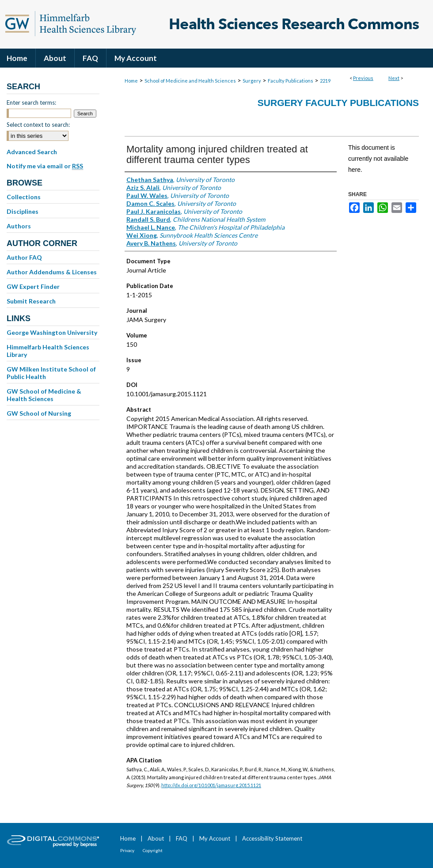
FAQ (182, 838)
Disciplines (23, 211)
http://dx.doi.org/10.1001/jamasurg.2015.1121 (211, 785)
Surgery (252, 81)
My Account (215, 838)
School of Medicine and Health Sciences (190, 81)
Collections (24, 197)
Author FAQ (24, 257)
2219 (325, 81)
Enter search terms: (31, 102)
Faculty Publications (291, 81)
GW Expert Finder (33, 286)
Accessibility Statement (272, 838)
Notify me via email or (45, 166)
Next (394, 78)
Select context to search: (38, 125)
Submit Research (31, 301)
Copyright (153, 850)
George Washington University (52, 332)
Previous (363, 78)
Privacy (127, 850)
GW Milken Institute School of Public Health (51, 373)
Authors (19, 226)
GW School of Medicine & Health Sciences (44, 395)
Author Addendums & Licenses (52, 272)
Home (131, 81)
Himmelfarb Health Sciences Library (48, 351)
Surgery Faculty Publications (338, 103)
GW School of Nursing (39, 413)
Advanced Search (32, 152)
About (156, 838)
